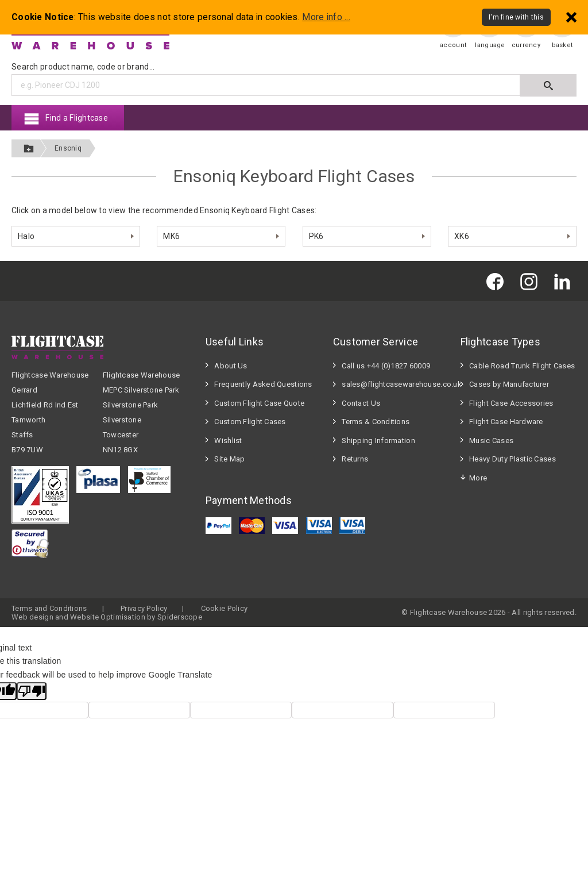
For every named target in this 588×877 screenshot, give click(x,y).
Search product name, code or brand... (83, 67)
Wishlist (228, 441)
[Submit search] (548, 85)
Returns (355, 459)
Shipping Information (378, 441)
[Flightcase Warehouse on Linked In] (565, 281)
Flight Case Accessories (511, 403)
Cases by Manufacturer (509, 384)
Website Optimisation (108, 617)
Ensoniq (68, 148)
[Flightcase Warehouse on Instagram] (532, 281)
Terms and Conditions (49, 608)
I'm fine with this (516, 17)
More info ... (326, 17)
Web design (32, 617)
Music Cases (491, 441)
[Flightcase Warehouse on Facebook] (498, 281)
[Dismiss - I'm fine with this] (571, 17)
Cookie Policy (225, 608)
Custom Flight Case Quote (259, 403)
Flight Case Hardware (506, 422)
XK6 (462, 236)
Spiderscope (180, 617)
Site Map (229, 459)
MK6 (171, 236)
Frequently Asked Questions (263, 384)
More (478, 478)
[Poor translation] (32, 691)
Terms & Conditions (376, 422)
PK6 (316, 236)
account (453, 45)
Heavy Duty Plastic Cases (512, 459)
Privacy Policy (144, 608)
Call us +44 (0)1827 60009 (386, 366)
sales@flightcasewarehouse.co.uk (395, 384)
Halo (26, 236)
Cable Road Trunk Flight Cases (522, 366)
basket (562, 45)
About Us (231, 366)
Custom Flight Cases (250, 422)
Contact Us (361, 403)
